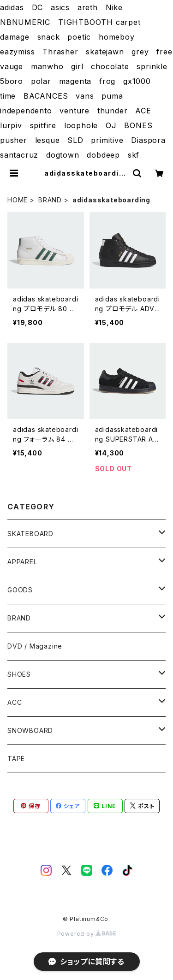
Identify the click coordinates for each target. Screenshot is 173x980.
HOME (18, 200)
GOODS (20, 590)
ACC (15, 702)
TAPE (16, 759)
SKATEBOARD (30, 534)
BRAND (50, 200)
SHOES (19, 674)
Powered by (87, 934)
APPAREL (22, 562)
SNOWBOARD (30, 730)
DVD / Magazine (35, 646)
